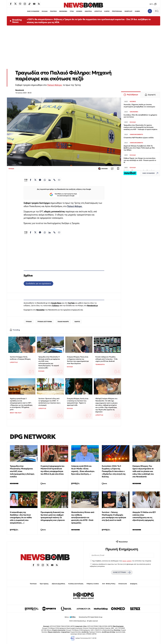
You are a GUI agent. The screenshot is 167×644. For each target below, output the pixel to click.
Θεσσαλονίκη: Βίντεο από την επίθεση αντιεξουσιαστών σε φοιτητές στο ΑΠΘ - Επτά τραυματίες (83, 517)
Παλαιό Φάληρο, (55, 85)
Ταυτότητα (33, 584)
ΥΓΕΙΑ (72, 11)
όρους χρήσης (127, 561)
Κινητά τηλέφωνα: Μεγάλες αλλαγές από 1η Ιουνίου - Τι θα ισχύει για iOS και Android (106, 359)
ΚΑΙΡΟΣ (107, 11)
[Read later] (118, 169)
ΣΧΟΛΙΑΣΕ (103, 169)
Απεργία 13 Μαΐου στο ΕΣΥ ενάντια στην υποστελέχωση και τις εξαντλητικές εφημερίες (144, 516)
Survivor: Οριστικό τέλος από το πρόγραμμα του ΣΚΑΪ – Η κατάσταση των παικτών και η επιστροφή (49, 402)
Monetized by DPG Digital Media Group (91, 617)
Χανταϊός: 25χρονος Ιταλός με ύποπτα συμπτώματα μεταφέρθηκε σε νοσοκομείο (139, 106)
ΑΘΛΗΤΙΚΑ (88, 11)
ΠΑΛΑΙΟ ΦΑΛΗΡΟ (63, 322)
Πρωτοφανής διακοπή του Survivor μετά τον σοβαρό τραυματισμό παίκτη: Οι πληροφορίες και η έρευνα (53, 516)
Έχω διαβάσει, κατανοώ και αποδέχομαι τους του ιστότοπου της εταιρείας (122, 561)
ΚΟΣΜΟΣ (79, 11)
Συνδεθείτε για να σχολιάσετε (38, 283)
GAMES (137, 11)
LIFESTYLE (98, 11)
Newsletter (40, 310)
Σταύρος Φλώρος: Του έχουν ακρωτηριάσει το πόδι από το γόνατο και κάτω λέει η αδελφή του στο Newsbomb (143, 471)
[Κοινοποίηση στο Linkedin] (50, 180)
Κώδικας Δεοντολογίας (76, 584)
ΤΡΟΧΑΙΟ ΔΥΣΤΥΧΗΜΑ (45, 322)
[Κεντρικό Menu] (157, 11)
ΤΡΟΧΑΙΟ (29, 322)
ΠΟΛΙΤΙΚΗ (53, 11)
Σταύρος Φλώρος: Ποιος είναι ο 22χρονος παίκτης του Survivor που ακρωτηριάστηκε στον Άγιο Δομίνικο (78, 360)
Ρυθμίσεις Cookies (93, 584)
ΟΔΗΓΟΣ (77, 322)
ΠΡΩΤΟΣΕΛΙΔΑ (117, 11)
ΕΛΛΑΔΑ (45, 11)
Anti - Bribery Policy (109, 584)
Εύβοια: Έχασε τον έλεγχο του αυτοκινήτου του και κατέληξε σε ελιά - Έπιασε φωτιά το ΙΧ (140, 160)
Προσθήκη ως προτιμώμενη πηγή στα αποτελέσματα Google (63, 195)
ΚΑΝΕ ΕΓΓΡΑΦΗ (122, 572)
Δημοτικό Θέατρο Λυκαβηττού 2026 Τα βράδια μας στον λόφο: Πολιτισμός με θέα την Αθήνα (139, 148)
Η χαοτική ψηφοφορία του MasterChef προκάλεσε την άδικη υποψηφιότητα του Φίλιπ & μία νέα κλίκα (53, 470)
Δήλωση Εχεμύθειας (58, 584)
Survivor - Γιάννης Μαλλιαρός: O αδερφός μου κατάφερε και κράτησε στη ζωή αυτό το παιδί (114, 516)
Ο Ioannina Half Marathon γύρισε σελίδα (139, 138)
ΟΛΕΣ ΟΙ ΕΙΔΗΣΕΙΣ (33, 11)
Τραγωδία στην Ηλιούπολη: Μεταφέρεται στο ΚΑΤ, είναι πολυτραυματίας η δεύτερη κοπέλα (22, 471)
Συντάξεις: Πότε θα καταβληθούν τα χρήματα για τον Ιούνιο (140, 116)
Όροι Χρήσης (44, 584)
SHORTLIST (128, 11)
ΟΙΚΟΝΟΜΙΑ (63, 11)
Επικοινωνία (123, 584)
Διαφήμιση (134, 584)
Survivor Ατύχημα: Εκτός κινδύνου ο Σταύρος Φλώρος (20, 358)
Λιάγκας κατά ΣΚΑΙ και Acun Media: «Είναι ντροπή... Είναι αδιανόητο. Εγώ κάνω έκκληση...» (83, 470)
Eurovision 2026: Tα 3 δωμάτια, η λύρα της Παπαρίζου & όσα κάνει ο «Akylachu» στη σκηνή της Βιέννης (114, 471)
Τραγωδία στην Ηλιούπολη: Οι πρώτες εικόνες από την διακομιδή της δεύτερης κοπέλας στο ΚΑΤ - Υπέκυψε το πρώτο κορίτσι (141, 127)
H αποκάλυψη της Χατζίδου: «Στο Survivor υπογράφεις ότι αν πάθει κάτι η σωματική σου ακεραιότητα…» (21, 517)
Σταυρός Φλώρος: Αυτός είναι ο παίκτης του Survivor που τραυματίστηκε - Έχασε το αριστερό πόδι (78, 402)
